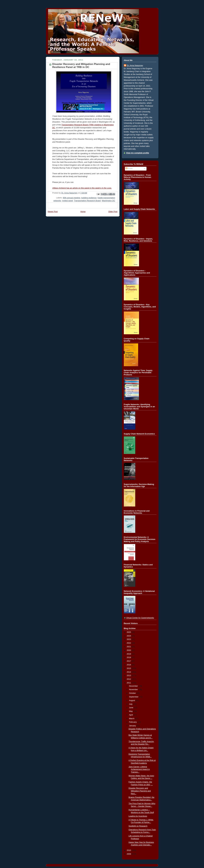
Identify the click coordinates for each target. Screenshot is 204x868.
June (131, 708)
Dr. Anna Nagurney (135, 66)
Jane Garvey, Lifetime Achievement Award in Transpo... (139, 769)
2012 (129, 679)
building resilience (89, 198)
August (132, 700)
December (134, 686)
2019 (129, 654)
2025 (129, 632)
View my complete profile (138, 153)
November (134, 690)
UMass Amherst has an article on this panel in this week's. (82, 188)
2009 (129, 854)
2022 (129, 643)
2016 (129, 665)
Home (83, 212)
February (133, 722)
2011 (129, 683)
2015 (129, 668)
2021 (129, 647)
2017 (129, 661)
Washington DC (108, 201)
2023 (129, 639)
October (133, 693)
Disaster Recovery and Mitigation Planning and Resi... (140, 791)
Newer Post (53, 212)
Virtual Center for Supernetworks (140, 618)
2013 (129, 676)
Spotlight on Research (138, 826)
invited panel (68, 201)
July (131, 704)
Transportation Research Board (87, 201)
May (131, 711)
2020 (129, 650)
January (133, 726)
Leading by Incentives (138, 816)
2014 (129, 672)
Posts (129, 169)
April (131, 715)
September (134, 697)
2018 (129, 657)
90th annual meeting (71, 198)
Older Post (113, 212)
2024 (129, 636)
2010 (129, 850)
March (132, 719)
